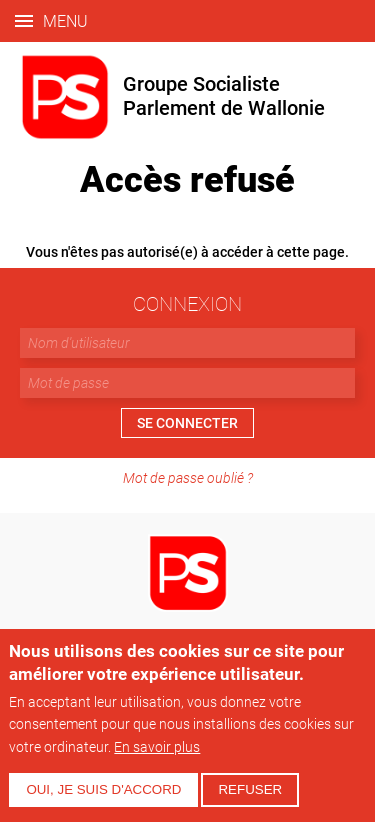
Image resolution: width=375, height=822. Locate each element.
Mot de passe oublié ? (188, 477)
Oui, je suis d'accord (103, 789)
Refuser (250, 789)
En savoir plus (157, 747)
